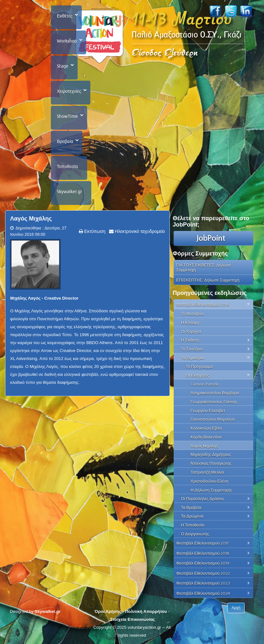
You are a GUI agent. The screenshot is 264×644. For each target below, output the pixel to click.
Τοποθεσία (67, 166)
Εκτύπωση (94, 231)
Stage (63, 66)
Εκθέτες (65, 16)
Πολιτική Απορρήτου (146, 611)
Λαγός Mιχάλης (31, 219)
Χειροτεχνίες (69, 91)
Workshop (67, 41)
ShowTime (67, 116)
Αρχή (236, 608)
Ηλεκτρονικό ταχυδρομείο (139, 231)
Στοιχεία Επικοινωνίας (132, 619)
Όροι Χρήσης (108, 611)
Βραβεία (65, 141)
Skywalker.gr (69, 192)
